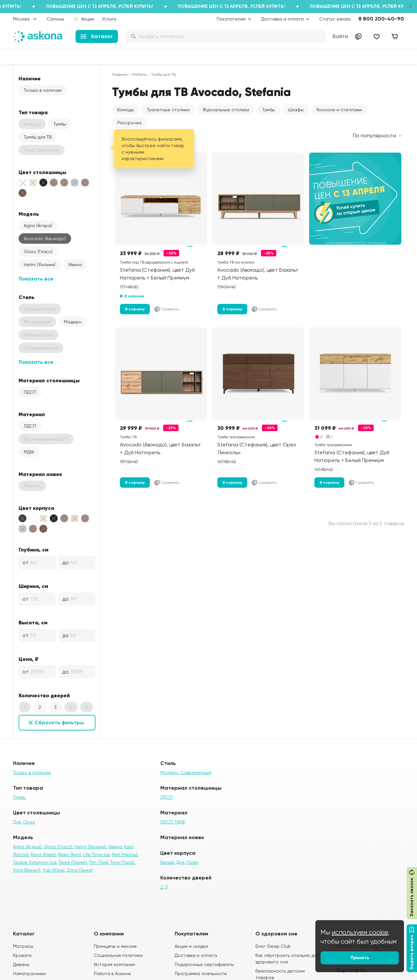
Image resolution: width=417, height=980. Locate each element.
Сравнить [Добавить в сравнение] (166, 309)
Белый (167, 862)
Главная (120, 75)
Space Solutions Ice (35, 862)
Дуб (17, 822)
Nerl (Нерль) (125, 854)
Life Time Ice (96, 854)
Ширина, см (33, 586)
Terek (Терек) (73, 862)
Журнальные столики (226, 110)
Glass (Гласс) (38, 252)
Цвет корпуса (36, 508)
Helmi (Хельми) (40, 265)
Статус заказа (335, 19)
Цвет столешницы (42, 172)
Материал (32, 414)
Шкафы (296, 110)
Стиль (27, 297)
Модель (29, 214)
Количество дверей (44, 695)
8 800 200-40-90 (381, 19)
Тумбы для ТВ (38, 137)
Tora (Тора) (122, 862)
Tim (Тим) (99, 862)
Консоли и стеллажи (339, 110)
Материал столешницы (49, 380)
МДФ (29, 452)
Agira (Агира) (38, 225)
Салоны (55, 19)
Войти (340, 36)
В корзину (135, 309)
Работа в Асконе (112, 973)
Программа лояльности (201, 973)
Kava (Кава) (43, 854)
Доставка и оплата (196, 955)
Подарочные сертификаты (204, 964)
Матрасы (23, 946)
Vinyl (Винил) (27, 870)
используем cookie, (361, 932)
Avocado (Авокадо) (45, 238)
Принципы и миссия (115, 946)
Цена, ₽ (29, 659)
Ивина (75, 265)
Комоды (126, 110)
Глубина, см (34, 550)
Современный (196, 772)
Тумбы (60, 124)
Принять (360, 958)
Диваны (21, 964)
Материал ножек (40, 474)
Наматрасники (29, 973)
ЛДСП (30, 392)
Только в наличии (43, 90)
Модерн (73, 322)
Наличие (30, 78)
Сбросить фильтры (59, 722)
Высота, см (33, 622)
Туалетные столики (168, 110)
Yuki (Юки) (53, 870)
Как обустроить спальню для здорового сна (287, 959)
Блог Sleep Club (273, 946)
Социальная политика (118, 955)
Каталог (97, 36)
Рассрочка (129, 123)
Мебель (139, 75)
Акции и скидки (191, 946)
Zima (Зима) (80, 870)
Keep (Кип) (69, 854)
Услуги (109, 19)
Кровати (22, 955)
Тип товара (33, 112)
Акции (84, 19)
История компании (114, 964)
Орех (29, 822)
